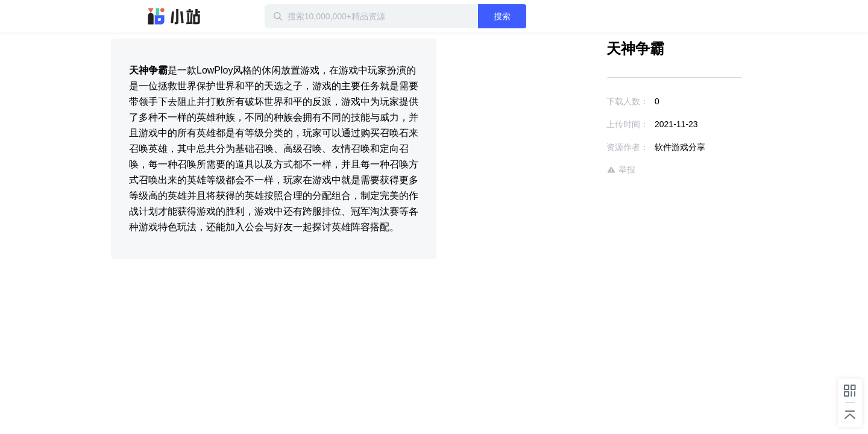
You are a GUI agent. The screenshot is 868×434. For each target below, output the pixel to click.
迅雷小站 (174, 16)
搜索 (541, 16)
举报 (586, 170)
